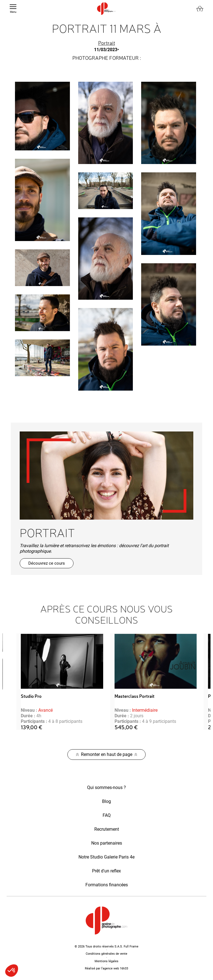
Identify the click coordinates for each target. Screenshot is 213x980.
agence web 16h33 (115, 968)
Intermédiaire (145, 710)
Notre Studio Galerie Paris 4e (106, 857)
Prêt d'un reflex (106, 871)
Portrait (107, 43)
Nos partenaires (107, 843)
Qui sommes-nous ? (106, 787)
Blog (106, 801)
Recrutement (107, 829)
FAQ (107, 815)
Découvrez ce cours (47, 563)
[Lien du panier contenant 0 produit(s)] (200, 9)
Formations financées (107, 885)
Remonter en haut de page (107, 754)
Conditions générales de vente (106, 954)
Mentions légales (106, 961)
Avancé (45, 710)
